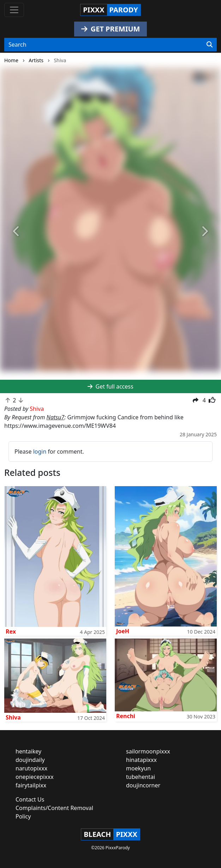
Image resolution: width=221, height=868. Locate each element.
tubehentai (141, 777)
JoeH (123, 631)
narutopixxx (31, 768)
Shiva (13, 717)
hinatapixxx (141, 760)
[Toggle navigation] (14, 10)
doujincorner (143, 785)
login (40, 452)
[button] (17, 232)
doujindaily (30, 760)
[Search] (210, 45)
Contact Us (30, 799)
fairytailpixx (31, 785)
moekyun (138, 768)
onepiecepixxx (35, 777)
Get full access (110, 386)
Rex (11, 631)
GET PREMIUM (111, 29)
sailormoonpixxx (148, 751)
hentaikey (28, 751)
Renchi (126, 716)
